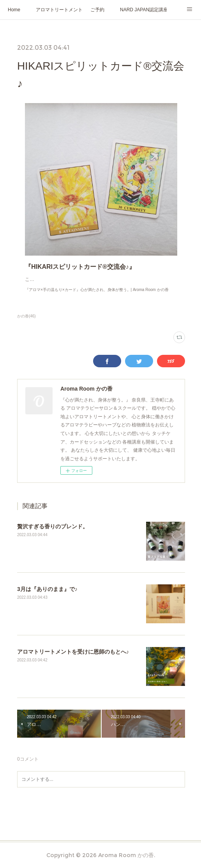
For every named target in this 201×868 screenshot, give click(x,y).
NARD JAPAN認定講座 (143, 10)
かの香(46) (26, 324)
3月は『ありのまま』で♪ (47, 597)
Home (14, 10)
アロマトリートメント (59, 10)
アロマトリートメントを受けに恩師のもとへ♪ (73, 659)
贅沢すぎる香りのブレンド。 (53, 534)
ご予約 (97, 10)
